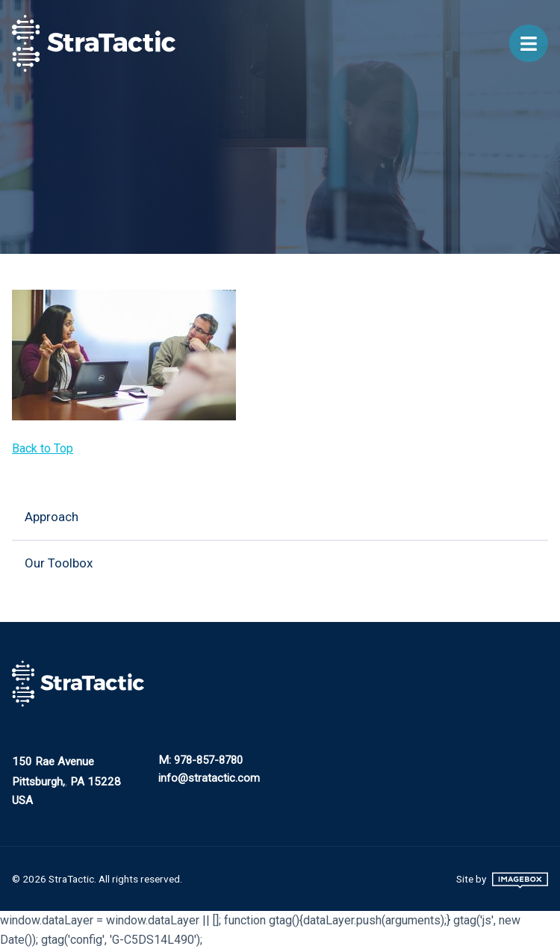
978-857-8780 (208, 760)
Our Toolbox (59, 563)
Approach (52, 517)
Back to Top (43, 448)
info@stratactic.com (209, 778)
